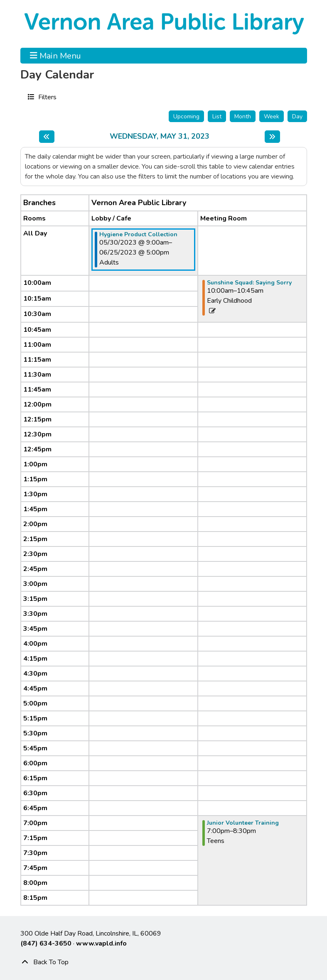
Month (243, 116)
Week (272, 116)
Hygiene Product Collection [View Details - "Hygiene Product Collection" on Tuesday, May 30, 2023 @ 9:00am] (138, 235)
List (217, 116)
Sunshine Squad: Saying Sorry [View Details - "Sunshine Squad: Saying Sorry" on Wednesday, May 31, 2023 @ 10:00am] (249, 283)
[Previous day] (47, 137)
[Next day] (272, 137)
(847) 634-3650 (46, 943)
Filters (46, 97)
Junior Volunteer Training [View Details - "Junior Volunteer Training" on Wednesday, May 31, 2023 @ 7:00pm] (243, 823)
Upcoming (186, 116)
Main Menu (55, 56)
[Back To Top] (164, 962)
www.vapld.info (101, 943)
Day (297, 116)
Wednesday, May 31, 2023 (160, 137)
